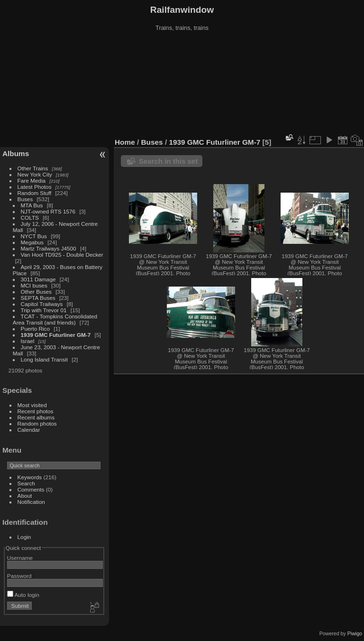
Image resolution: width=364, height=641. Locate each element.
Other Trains (33, 168)
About (25, 496)
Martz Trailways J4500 (49, 248)
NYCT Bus (34, 236)
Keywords (30, 477)
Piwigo (355, 633)
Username (20, 558)
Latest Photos (35, 187)
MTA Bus (32, 205)
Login (24, 537)
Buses (25, 199)
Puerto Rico (35, 329)
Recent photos (36, 411)
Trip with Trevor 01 (44, 310)
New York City (35, 174)
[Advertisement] (182, 85)
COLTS (30, 218)
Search (26, 483)
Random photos (37, 423)
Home (125, 142)
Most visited (32, 405)
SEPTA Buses (38, 298)
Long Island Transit (44, 359)
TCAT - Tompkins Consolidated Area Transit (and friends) (55, 319)
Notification (31, 502)
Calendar (29, 430)
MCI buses (34, 285)
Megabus (32, 242)
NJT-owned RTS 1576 (48, 211)
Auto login (23, 595)
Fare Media (32, 181)
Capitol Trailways (42, 304)
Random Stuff (35, 193)
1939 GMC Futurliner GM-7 (56, 335)
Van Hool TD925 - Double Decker (62, 255)
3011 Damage (38, 279)
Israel (28, 341)
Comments (31, 489)
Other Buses (36, 292)
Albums (16, 153)
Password (19, 576)
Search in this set (168, 161)
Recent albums (36, 417)
